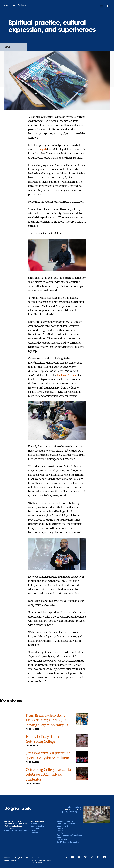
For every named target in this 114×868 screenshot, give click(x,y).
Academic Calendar (65, 821)
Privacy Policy (37, 858)
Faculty (34, 831)
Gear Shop (61, 828)
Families (34, 833)
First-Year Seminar (67, 375)
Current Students (38, 826)
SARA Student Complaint (68, 842)
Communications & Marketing (70, 835)
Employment (62, 826)
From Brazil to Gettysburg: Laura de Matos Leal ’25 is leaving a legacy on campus (47, 720)
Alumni (34, 824)
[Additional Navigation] (102, 6)
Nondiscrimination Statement (43, 860)
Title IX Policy (37, 862)
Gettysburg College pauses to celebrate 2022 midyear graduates (48, 774)
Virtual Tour (62, 840)
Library (60, 833)
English (43, 149)
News (7, 47)
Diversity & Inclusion (66, 824)
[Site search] (108, 6)
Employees (36, 828)
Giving (60, 831)
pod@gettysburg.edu (72, 812)
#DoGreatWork (74, 807)
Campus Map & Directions (16, 831)
